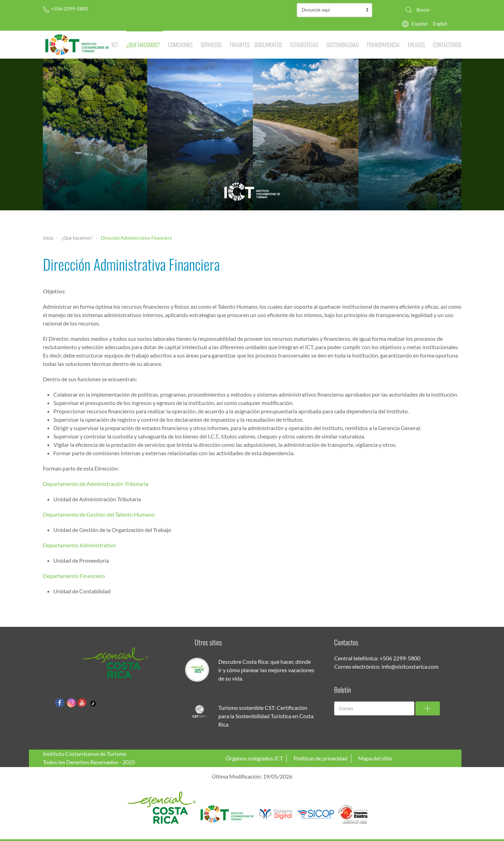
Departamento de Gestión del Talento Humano (99, 514)
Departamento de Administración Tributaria (96, 484)
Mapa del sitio (375, 758)
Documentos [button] (268, 45)
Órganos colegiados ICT (254, 758)
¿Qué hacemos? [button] (143, 45)
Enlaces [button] (416, 45)
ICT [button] (115, 45)
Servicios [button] (211, 45)
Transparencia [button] (383, 45)
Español (419, 24)
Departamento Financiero (74, 576)
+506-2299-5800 (65, 9)
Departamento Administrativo (79, 545)
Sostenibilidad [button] (342, 45)
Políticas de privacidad (321, 758)
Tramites (239, 45)
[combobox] (431, 10)
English (440, 24)
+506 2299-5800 (400, 658)
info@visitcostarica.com (410, 666)
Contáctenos (447, 45)
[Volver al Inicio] (77, 45)
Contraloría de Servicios (334, 10)
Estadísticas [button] (304, 45)
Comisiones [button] (180, 45)
